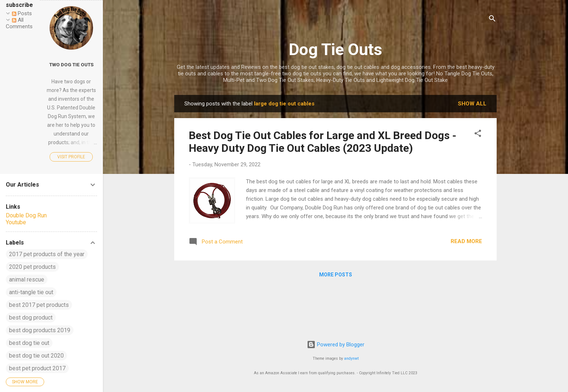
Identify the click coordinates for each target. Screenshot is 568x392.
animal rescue (27, 280)
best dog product (31, 318)
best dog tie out (29, 343)
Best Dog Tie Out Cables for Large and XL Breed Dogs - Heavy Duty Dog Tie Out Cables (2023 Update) (323, 142)
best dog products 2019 (40, 330)
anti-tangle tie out (31, 292)
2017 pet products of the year (47, 254)
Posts (22, 13)
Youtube (16, 222)
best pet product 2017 (37, 368)
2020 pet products (32, 267)
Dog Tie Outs (335, 49)
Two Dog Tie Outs (71, 64)
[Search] (492, 20)
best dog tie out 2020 (36, 356)
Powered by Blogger (336, 345)
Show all (472, 104)
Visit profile (71, 157)
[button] (478, 135)
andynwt (351, 358)
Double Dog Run (26, 215)
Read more (466, 241)
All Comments (19, 23)
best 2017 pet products (39, 305)
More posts (336, 275)
